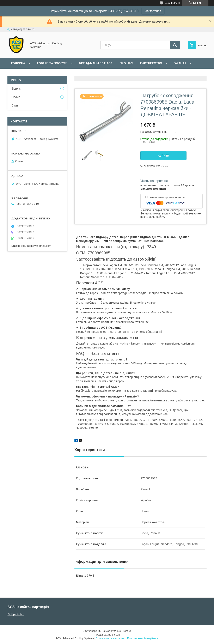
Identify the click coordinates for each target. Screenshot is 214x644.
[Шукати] (175, 45)
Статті (16, 105)
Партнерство (151, 63)
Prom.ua (127, 631)
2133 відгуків (172, 3)
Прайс (16, 97)
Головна (18, 63)
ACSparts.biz (16, 614)
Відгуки (17, 89)
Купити (164, 155)
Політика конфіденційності (143, 638)
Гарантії (180, 63)
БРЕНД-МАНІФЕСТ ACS (96, 63)
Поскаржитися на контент (111, 638)
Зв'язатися (153, 11)
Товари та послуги (52, 63)
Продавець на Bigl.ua (107, 635)
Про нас (126, 63)
